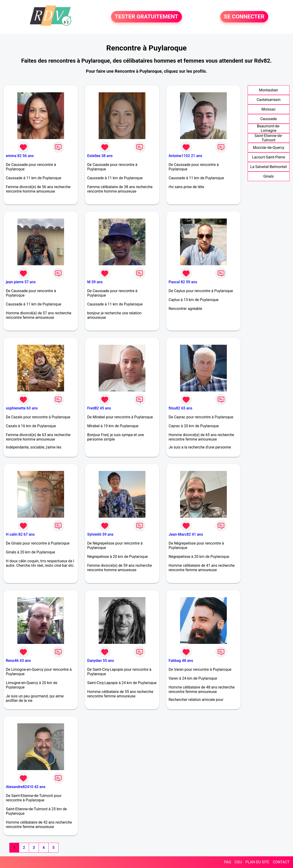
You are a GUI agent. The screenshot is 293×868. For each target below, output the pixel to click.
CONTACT (281, 862)
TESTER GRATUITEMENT (146, 17)
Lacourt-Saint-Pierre (269, 157)
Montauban (269, 90)
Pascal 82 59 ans (183, 282)
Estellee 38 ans (100, 156)
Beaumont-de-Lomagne (269, 128)
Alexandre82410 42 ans (26, 787)
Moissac (269, 109)
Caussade (269, 119)
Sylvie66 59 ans (100, 534)
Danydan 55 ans (101, 661)
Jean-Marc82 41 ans (186, 534)
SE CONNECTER (244, 17)
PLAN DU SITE (257, 862)
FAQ (228, 862)
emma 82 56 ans (20, 156)
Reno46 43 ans (18, 661)
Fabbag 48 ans (181, 661)
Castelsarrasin (268, 100)
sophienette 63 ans (22, 408)
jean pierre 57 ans (21, 282)
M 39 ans (95, 282)
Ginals (268, 176)
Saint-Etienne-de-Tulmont (269, 138)
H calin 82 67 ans (20, 534)
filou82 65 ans (181, 408)
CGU (238, 862)
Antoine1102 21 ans (185, 156)
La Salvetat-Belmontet (268, 167)
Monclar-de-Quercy (268, 148)
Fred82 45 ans (99, 408)
